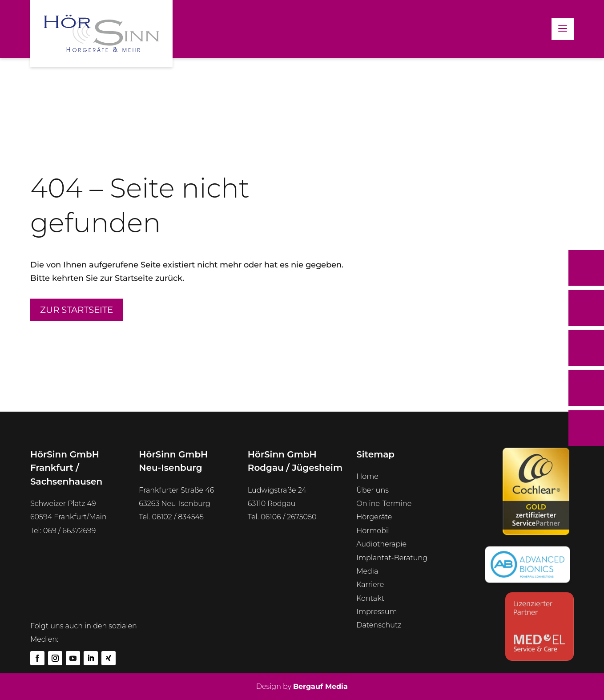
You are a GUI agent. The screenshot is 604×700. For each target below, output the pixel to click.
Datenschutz (379, 625)
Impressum (376, 612)
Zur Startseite (77, 310)
